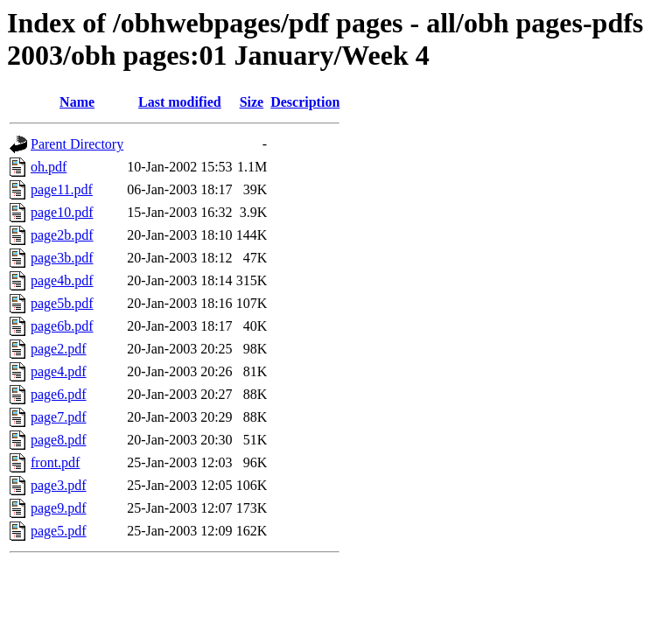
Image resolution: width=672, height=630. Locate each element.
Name (77, 102)
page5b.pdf (62, 303)
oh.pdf (49, 167)
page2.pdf (59, 349)
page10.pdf (62, 212)
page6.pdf (59, 394)
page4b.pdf (62, 280)
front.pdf (55, 462)
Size (252, 102)
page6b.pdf (62, 326)
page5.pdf (59, 531)
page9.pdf (59, 508)
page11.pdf (62, 189)
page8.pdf (59, 440)
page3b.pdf (62, 258)
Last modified (180, 102)
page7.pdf (59, 417)
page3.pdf (59, 485)
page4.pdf (59, 371)
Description (305, 102)
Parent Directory (77, 144)
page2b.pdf (62, 235)
